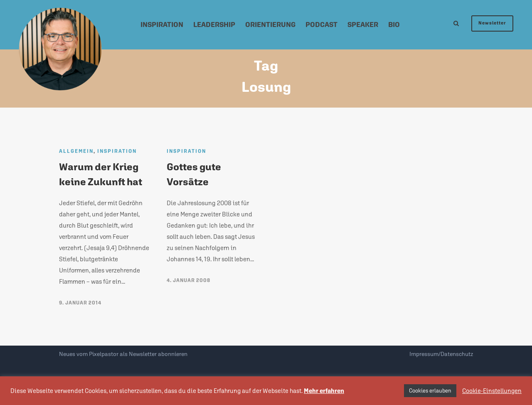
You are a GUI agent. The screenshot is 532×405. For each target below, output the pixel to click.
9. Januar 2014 (80, 303)
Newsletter (492, 23)
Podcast (321, 25)
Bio (394, 25)
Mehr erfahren (324, 391)
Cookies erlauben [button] (430, 391)
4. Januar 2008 (188, 280)
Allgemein (76, 151)
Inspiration (162, 25)
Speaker (363, 25)
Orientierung (270, 25)
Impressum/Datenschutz (441, 354)
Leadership (214, 25)
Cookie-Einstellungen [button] (492, 391)
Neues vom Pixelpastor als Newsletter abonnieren (123, 354)
